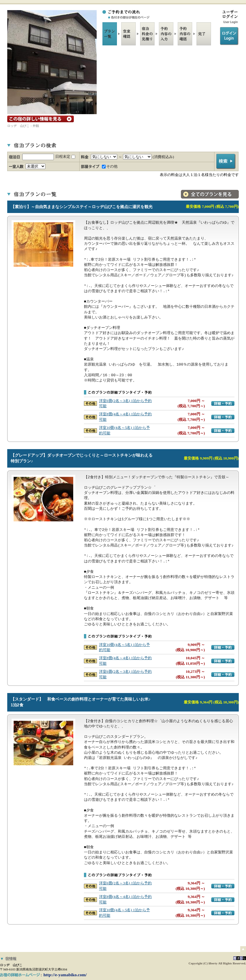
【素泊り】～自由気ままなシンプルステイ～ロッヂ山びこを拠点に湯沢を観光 (82, 207)
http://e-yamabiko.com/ (65, 975)
